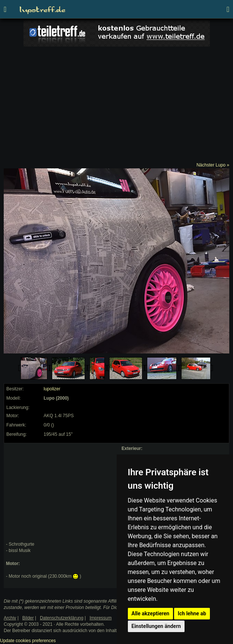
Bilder (28, 618)
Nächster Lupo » (213, 165)
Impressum (100, 618)
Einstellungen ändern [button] (156, 626)
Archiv (10, 618)
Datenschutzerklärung (62, 618)
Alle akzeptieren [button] (151, 613)
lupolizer (52, 389)
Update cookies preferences (28, 641)
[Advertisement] (116, 106)
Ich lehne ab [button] (192, 613)
